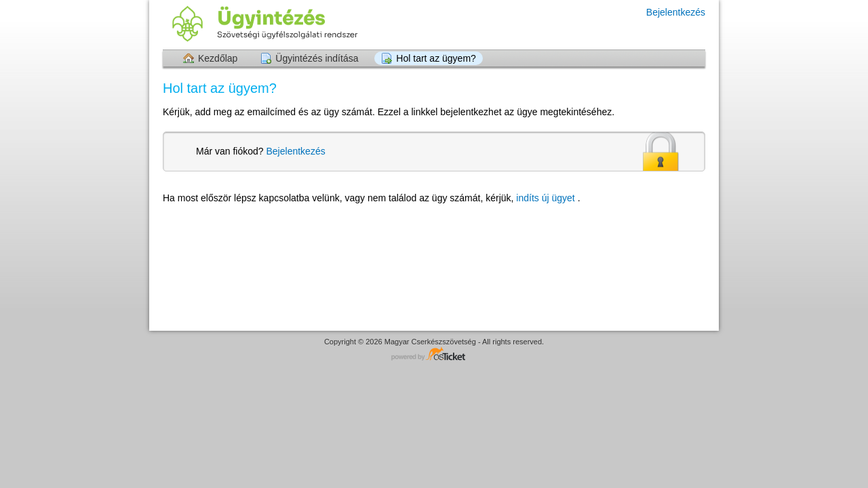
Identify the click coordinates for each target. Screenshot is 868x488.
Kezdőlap (218, 58)
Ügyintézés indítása (317, 58)
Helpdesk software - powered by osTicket (434, 355)
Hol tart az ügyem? (436, 58)
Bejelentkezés (676, 12)
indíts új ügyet (547, 198)
